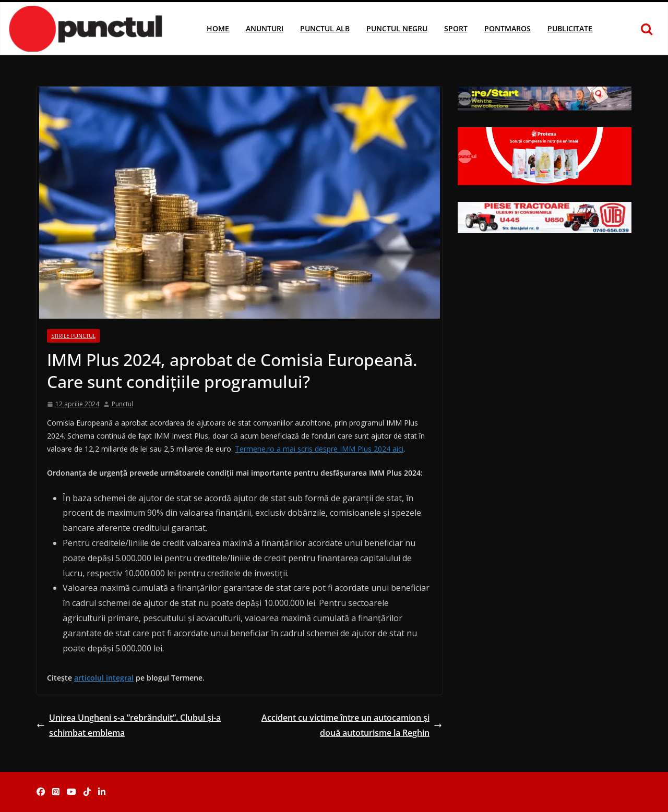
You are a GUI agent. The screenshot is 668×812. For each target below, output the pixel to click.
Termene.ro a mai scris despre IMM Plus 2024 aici (319, 449)
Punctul (122, 404)
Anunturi (265, 28)
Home (218, 28)
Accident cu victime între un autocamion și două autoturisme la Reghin (352, 725)
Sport (456, 28)
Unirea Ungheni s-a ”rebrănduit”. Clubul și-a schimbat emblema (129, 725)
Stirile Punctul (73, 336)
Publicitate (570, 28)
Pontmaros (508, 28)
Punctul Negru (397, 28)
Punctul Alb (325, 28)
